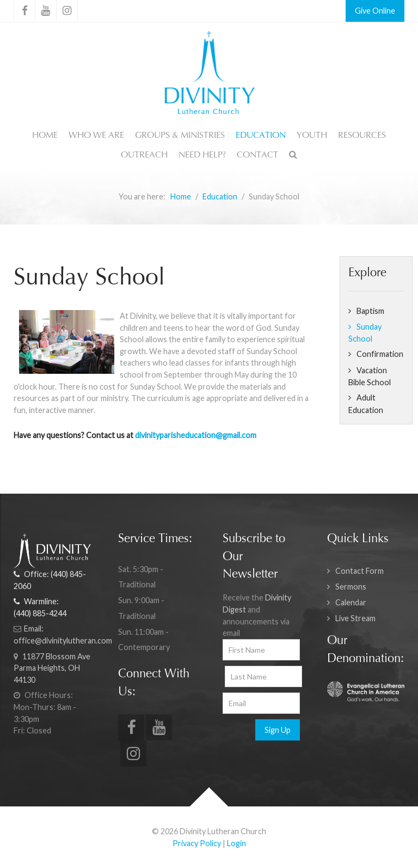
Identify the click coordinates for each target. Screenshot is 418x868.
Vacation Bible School (370, 377)
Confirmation (380, 354)
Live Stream (355, 618)
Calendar (351, 602)
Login (236, 843)
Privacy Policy (197, 843)
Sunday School (365, 333)
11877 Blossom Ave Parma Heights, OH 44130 (52, 668)
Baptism (370, 311)
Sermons (351, 587)
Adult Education (366, 404)
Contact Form (359, 571)
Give (363, 11)
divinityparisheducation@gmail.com (196, 435)
